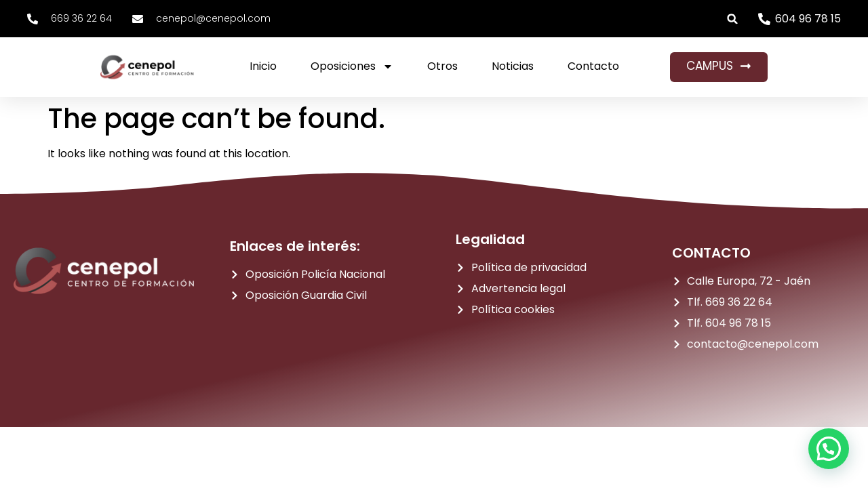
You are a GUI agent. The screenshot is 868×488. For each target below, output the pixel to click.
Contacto (593, 66)
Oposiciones (352, 66)
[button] (733, 19)
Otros (442, 66)
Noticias (513, 66)
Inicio (263, 66)
